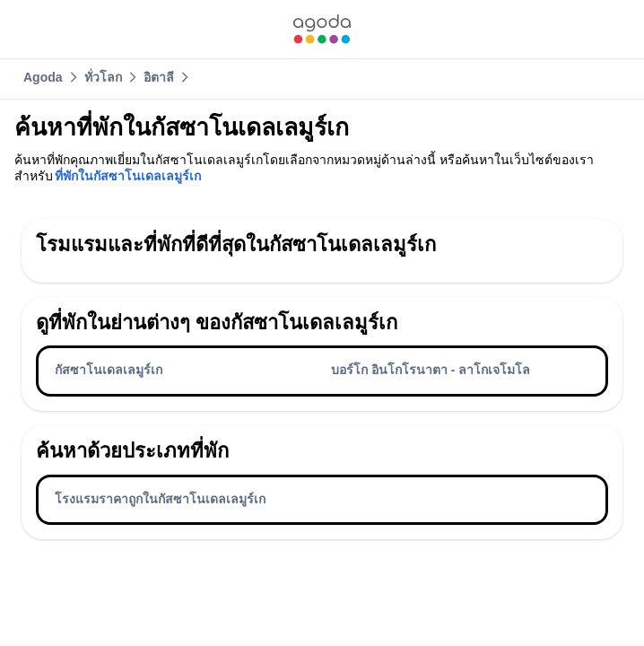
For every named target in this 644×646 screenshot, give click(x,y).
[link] (322, 29)
